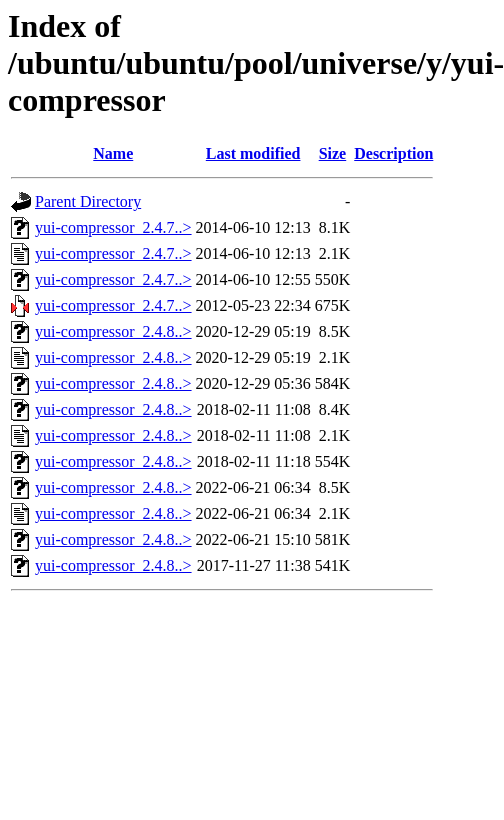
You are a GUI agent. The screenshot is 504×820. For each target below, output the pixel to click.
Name (113, 153)
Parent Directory (88, 201)
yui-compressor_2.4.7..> (113, 227)
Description (393, 153)
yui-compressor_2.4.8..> (113, 331)
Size (333, 153)
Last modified (253, 153)
